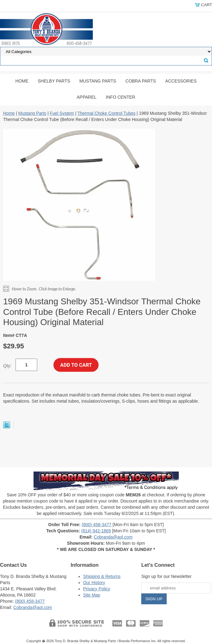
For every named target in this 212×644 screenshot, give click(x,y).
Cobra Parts (141, 81)
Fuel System (62, 113)
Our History (94, 583)
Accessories (181, 81)
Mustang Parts (98, 81)
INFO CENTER (121, 97)
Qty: (7, 366)
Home (22, 81)
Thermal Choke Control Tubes (106, 113)
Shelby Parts (54, 81)
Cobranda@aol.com (113, 537)
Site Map (92, 595)
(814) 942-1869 (96, 531)
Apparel (87, 97)
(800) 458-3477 (97, 525)
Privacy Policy (97, 589)
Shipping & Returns (102, 576)
